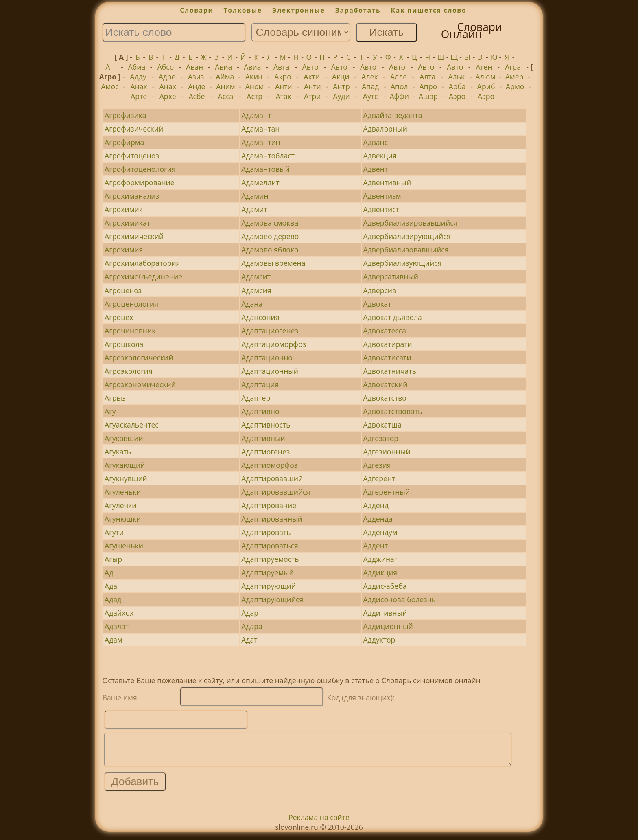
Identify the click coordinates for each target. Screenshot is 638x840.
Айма (225, 77)
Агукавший (124, 438)
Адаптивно (260, 411)
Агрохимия (124, 250)
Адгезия (377, 465)
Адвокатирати (387, 344)
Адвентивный (387, 182)
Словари (197, 10)
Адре (167, 77)
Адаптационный (270, 371)
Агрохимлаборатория (142, 263)
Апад (370, 86)
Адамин (255, 196)
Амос (110, 86)
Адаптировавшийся (276, 492)
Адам (114, 640)
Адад (113, 599)
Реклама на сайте (319, 823)
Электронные (299, 10)
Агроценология (131, 304)
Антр (341, 86)
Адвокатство (385, 398)
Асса (226, 96)
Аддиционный (388, 626)
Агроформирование (140, 182)
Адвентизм (382, 196)
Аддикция (380, 572)
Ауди (341, 96)
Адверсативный (391, 276)
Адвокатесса (385, 331)
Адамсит (256, 276)
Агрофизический (134, 129)
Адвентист (381, 209)
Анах (168, 86)
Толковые (243, 10)
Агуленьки (123, 492)
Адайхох (119, 613)
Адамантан (260, 129)
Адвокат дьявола (392, 317)
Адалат (117, 626)
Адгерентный (386, 492)
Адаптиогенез (265, 452)
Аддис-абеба (385, 586)
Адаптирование (269, 505)
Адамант (256, 115)
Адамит (254, 209)
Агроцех (119, 317)
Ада (111, 586)
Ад (109, 572)
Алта (427, 77)
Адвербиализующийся (402, 263)
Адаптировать (266, 532)
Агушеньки (124, 546)
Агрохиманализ (132, 196)
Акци (341, 77)
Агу (110, 411)
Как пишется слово (429, 10)
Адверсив (380, 290)
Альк (456, 77)
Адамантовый (265, 169)
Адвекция (380, 156)
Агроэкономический (140, 384)
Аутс (370, 96)
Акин (254, 77)
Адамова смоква (270, 223)
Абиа (137, 67)
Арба (457, 86)
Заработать (358, 10)
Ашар (428, 96)
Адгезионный (387, 452)
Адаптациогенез (270, 331)
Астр (255, 96)
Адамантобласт (268, 156)
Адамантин (261, 142)
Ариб (486, 86)
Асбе (197, 96)
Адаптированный (272, 519)
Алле (399, 77)
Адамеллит (260, 182)
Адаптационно (267, 357)
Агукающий (125, 465)
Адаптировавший (272, 478)
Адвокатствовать (392, 411)
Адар (250, 613)
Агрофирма (124, 142)
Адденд (376, 505)
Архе (168, 96)
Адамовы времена (273, 263)
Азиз (196, 77)
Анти (284, 86)
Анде (197, 86)
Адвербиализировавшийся (410, 223)
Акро (283, 77)
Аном (255, 86)
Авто (310, 67)
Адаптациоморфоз (274, 344)
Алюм (486, 77)
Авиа (223, 67)
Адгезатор (381, 438)
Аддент (375, 546)
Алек (369, 77)
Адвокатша (382, 425)
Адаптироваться (270, 546)
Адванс (375, 142)
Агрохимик (124, 209)
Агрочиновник (130, 331)
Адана (252, 304)
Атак (284, 96)
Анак (139, 86)
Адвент (375, 169)
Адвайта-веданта (392, 115)
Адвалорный (385, 129)
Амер (515, 77)
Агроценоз (123, 290)
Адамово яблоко (270, 250)
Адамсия (256, 290)
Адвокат (377, 304)
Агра (513, 67)
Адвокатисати (387, 357)
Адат (249, 640)
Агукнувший (126, 478)
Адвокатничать (390, 371)
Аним (225, 86)
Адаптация (260, 384)
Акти (312, 77)
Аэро (457, 96)
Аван (194, 67)
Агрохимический (134, 236)
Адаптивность (266, 425)
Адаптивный (263, 438)
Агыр (113, 559)
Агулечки (120, 505)
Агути (114, 532)
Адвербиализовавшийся (406, 250)
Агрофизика (125, 115)
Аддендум (380, 532)
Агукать (118, 452)
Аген (484, 67)
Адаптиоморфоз (269, 465)
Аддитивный (385, 613)
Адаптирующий (269, 586)
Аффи (399, 96)
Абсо (166, 67)
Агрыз (115, 398)
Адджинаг (380, 559)
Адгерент (379, 478)
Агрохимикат (127, 223)
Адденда (378, 519)
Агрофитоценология (140, 169)
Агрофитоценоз (132, 156)
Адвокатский (385, 384)
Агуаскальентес (132, 425)
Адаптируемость (270, 559)
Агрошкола (124, 344)
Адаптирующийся (272, 599)
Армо (515, 86)
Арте (139, 96)
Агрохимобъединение (143, 276)
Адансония (260, 317)
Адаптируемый (267, 572)
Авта (281, 67)
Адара (252, 626)
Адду (138, 77)
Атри (312, 96)
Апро (428, 86)
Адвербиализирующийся (407, 236)
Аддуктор (379, 640)
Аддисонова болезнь (399, 599)
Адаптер (256, 398)
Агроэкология (129, 371)
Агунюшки (123, 519)
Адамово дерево (270, 236)
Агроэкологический (139, 357)
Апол (399, 86)
